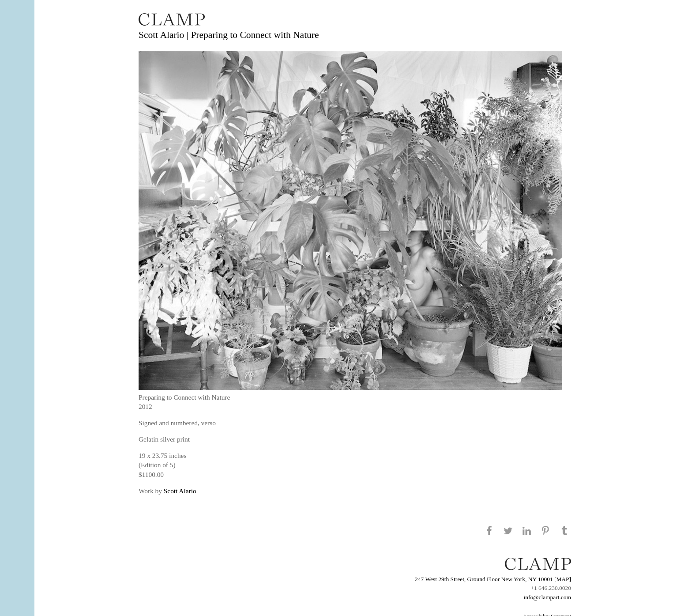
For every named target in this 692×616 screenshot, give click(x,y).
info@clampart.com (547, 597)
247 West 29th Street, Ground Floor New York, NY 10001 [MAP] (493, 579)
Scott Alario (180, 491)
